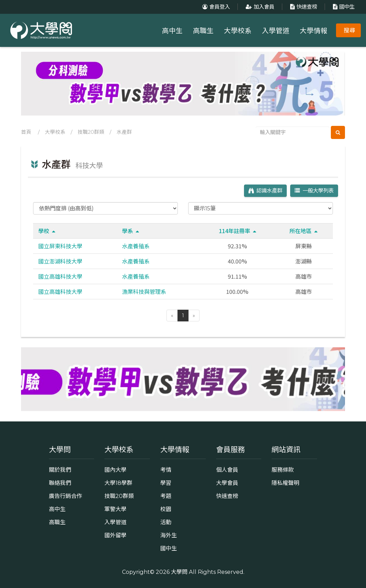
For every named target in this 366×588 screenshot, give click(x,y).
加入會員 (259, 7)
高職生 (203, 31)
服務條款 (283, 470)
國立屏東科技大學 (60, 246)
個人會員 (227, 470)
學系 (130, 231)
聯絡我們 (60, 483)
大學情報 (314, 31)
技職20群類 (91, 132)
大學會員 (227, 483)
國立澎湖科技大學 (60, 261)
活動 (166, 522)
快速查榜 (303, 7)
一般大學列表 (314, 191)
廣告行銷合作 (65, 496)
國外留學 (115, 535)
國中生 (343, 7)
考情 (166, 470)
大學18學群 (118, 483)
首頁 (26, 132)
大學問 (179, 572)
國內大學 (115, 470)
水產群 (124, 132)
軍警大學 (115, 509)
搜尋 (349, 30)
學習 (166, 483)
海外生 (169, 535)
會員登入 (215, 7)
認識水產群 (265, 191)
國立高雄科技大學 (60, 276)
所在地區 (303, 231)
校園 (166, 509)
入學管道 (276, 31)
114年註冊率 (237, 231)
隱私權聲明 (285, 483)
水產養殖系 (136, 246)
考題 (166, 496)
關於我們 (60, 470)
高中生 (172, 31)
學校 (47, 231)
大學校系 (238, 31)
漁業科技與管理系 (144, 291)
